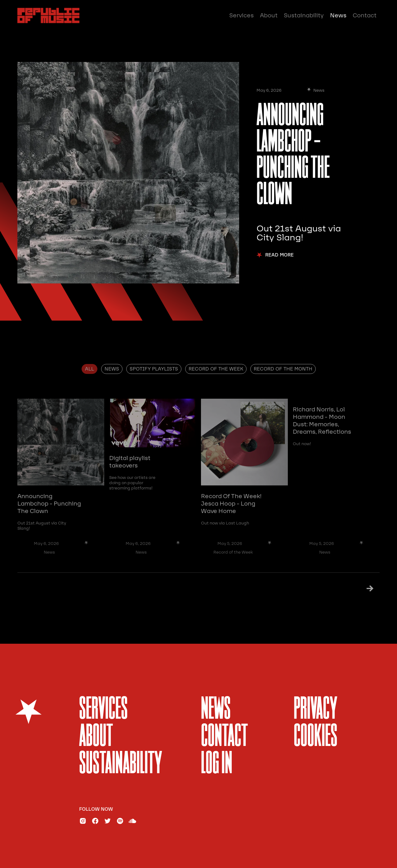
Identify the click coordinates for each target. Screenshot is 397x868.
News (338, 15)
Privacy (316, 710)
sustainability (121, 764)
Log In (217, 764)
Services (241, 15)
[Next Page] (362, 588)
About (269, 15)
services (103, 710)
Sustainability (304, 15)
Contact (365, 15)
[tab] (89, 369)
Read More (279, 255)
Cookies (316, 737)
